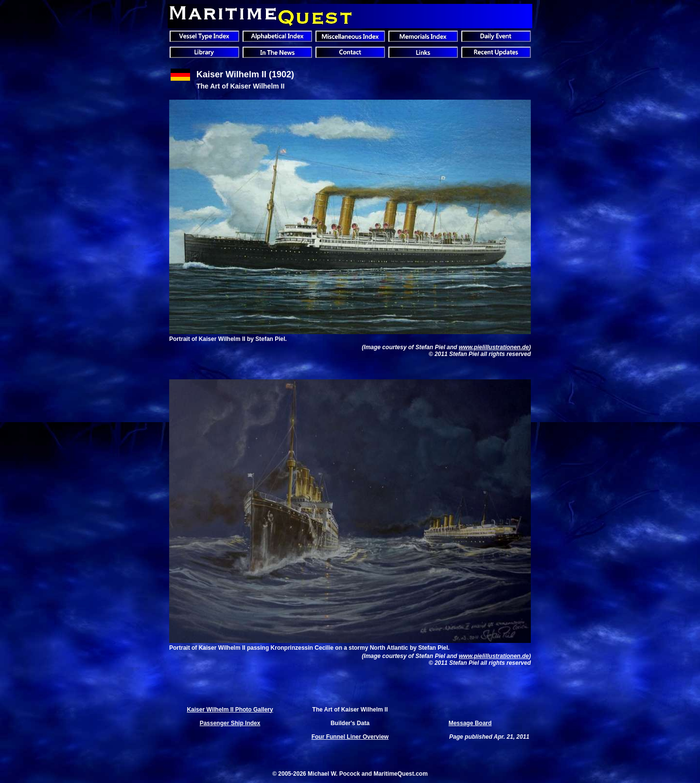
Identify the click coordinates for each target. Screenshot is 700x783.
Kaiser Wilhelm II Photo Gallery (230, 710)
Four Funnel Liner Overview (350, 737)
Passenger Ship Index (230, 723)
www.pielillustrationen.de (494, 347)
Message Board (470, 723)
